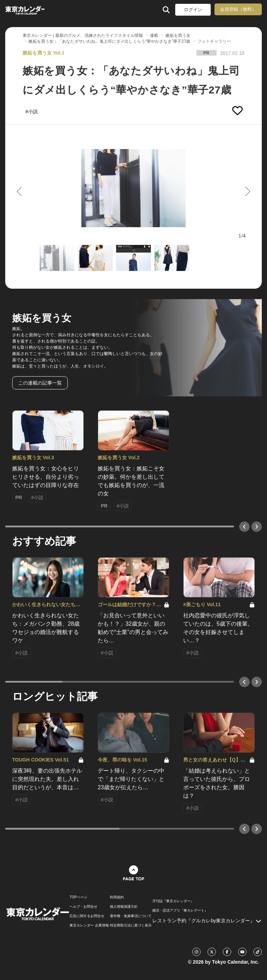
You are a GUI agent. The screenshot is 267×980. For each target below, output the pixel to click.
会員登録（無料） (238, 9)
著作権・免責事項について (131, 916)
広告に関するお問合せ (87, 916)
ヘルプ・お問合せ (83, 907)
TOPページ (78, 897)
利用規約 (117, 897)
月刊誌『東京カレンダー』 (173, 901)
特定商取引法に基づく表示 (131, 925)
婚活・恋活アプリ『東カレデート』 (180, 911)
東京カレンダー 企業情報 (89, 925)
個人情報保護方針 (124, 907)
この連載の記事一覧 (40, 383)
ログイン (193, 10)
